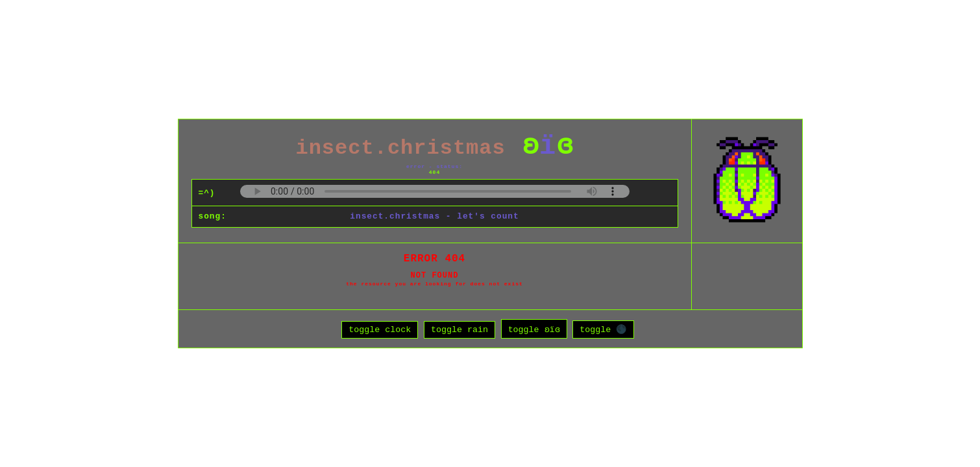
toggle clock (380, 331)
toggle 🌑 (603, 331)
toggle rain (459, 331)
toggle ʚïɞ (534, 331)
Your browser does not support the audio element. (435, 189)
